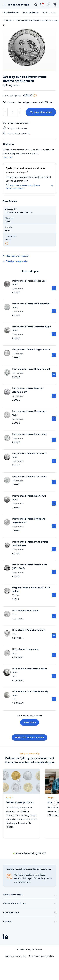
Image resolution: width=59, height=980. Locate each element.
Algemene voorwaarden (16, 956)
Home (7, 20)
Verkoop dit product (41, 112)
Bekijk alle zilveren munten (29, 737)
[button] (55, 803)
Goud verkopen (11, 12)
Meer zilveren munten (16, 256)
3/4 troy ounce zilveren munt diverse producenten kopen (29, 187)
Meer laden (30, 722)
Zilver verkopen (31, 12)
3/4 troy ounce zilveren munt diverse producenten (37, 20)
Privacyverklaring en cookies (41, 956)
